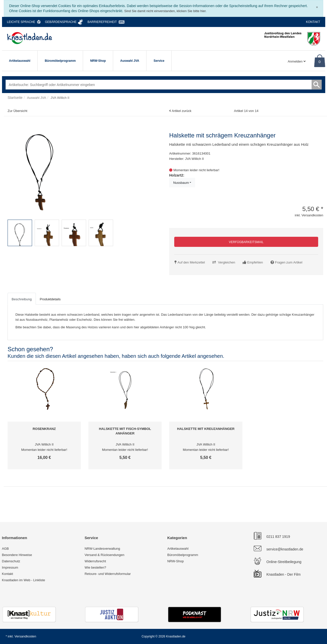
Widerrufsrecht (95, 561)
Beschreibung (22, 299)
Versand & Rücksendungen (105, 555)
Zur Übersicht (17, 111)
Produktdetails (50, 299)
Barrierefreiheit (102, 22)
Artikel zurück (182, 111)
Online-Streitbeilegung (284, 562)
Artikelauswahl (20, 61)
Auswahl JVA (130, 61)
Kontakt (313, 22)
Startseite (15, 98)
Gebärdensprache (61, 22)
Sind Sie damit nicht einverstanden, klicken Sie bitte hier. (165, 11)
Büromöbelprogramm (60, 61)
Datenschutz (11, 561)
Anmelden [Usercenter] (296, 61)
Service (159, 61)
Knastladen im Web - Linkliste (24, 580)
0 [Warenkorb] (319, 62)
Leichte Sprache (21, 22)
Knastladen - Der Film (283, 574)
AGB (5, 549)
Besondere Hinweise (17, 555)
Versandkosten (25, 636)
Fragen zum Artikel (289, 262)
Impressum (10, 567)
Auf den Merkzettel (191, 262)
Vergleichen (227, 262)
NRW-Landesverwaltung (102, 549)
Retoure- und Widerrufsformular (108, 574)
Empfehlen (255, 262)
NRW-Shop (98, 61)
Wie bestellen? (95, 567)
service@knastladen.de (285, 549)
